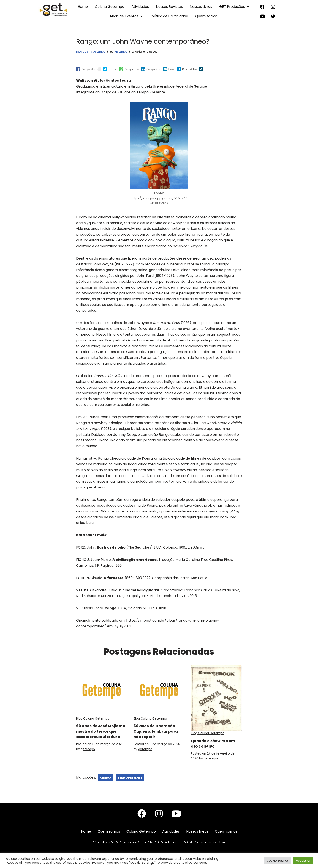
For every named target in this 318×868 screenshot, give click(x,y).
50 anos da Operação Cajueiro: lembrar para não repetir (158, 736)
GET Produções (234, 7)
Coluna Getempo (110, 7)
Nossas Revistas (169, 7)
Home (83, 7)
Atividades (140, 7)
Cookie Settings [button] (278, 861)
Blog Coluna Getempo (91, 52)
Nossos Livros (201, 7)
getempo (121, 52)
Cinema (106, 782)
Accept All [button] (303, 861)
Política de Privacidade (169, 16)
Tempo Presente (130, 782)
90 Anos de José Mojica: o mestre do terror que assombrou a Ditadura (101, 739)
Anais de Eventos (126, 16)
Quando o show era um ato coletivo (213, 748)
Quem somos (206, 16)
